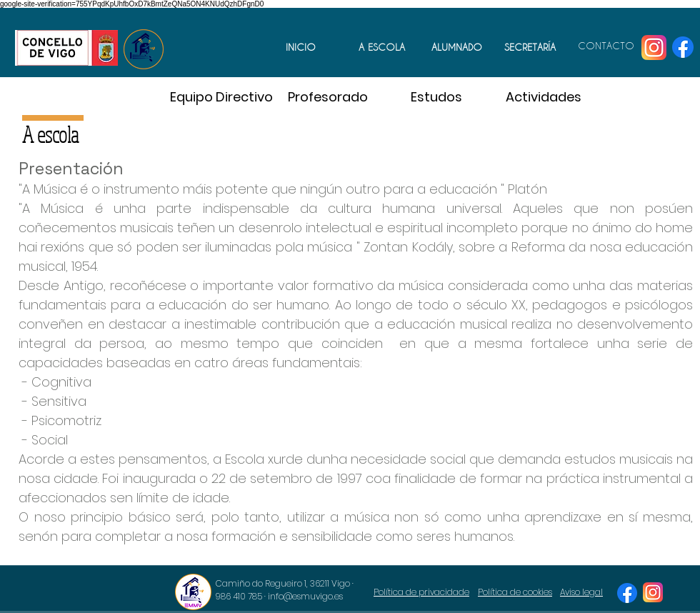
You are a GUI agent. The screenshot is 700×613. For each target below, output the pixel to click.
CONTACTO (606, 45)
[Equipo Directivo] (221, 97)
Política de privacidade (421, 592)
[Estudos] (436, 97)
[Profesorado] (328, 97)
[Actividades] (544, 97)
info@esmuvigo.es (305, 596)
